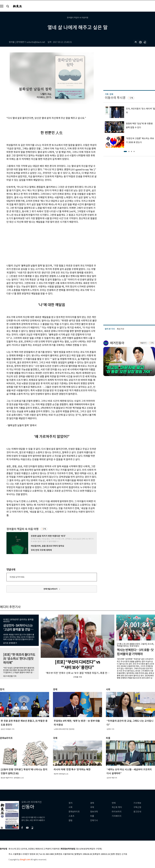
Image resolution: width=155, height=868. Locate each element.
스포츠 (71, 816)
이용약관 (56, 849)
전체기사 (94, 820)
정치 (71, 803)
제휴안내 (39, 849)
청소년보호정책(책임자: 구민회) (89, 849)
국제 (92, 807)
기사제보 (137, 803)
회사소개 (12, 849)
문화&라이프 (74, 812)
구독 (44, 529)
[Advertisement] (45, 243)
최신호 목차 (117, 807)
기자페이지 (117, 816)
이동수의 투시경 (115, 98)
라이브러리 (117, 812)
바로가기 (143, 343)
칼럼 (71, 820)
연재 (114, 803)
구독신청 (137, 807)
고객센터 (47, 849)
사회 (71, 807)
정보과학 (94, 812)
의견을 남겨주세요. (17, 577)
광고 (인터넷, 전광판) (26, 849)
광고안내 (137, 812)
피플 (92, 816)
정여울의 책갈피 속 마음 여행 (22, 529)
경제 (92, 803)
